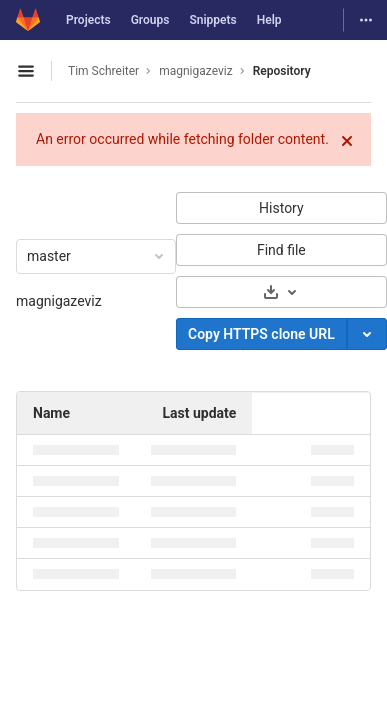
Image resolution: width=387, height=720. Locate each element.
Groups (150, 20)
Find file (281, 250)
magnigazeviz (59, 301)
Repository (282, 71)
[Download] (281, 292)
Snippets (212, 20)
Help (269, 20)
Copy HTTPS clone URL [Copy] (261, 334)
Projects (88, 20)
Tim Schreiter (103, 71)
